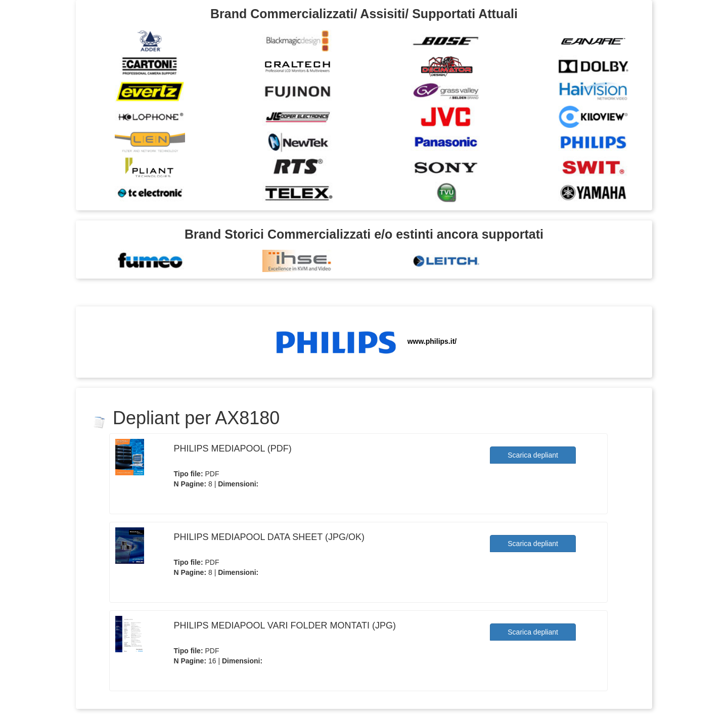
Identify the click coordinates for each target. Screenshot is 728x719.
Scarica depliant (533, 455)
